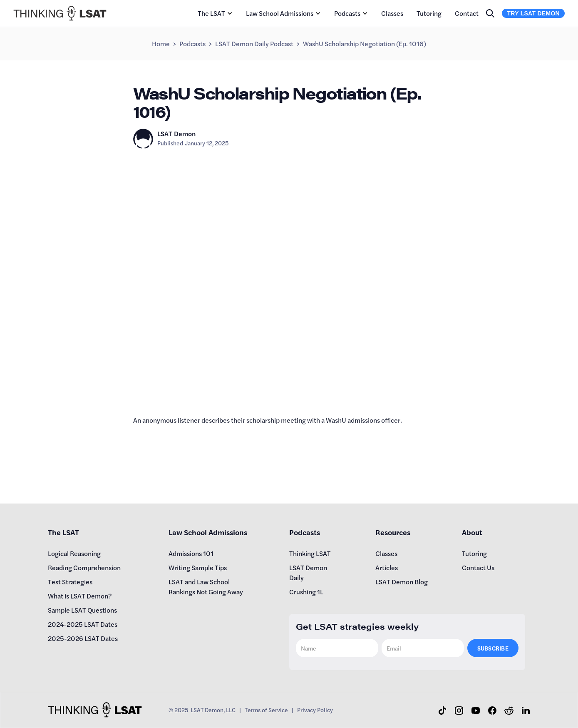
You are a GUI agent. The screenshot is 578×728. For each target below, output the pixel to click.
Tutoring (429, 13)
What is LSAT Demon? (80, 596)
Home (161, 44)
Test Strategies (70, 582)
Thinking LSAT (310, 553)
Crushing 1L (306, 592)
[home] (60, 13)
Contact (467, 13)
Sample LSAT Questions (82, 610)
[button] (215, 13)
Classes (392, 13)
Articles (387, 567)
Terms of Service (266, 710)
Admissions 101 (191, 553)
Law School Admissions (280, 13)
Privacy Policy (315, 710)
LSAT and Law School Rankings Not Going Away (206, 587)
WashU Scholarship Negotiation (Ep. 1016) (365, 44)
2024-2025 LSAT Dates (83, 624)
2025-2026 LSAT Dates (83, 638)
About (472, 532)
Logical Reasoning (74, 553)
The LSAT (211, 13)
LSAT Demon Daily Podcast (254, 44)
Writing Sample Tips (198, 567)
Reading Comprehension (84, 567)
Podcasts (347, 13)
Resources (393, 532)
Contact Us (478, 567)
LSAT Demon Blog (402, 582)
